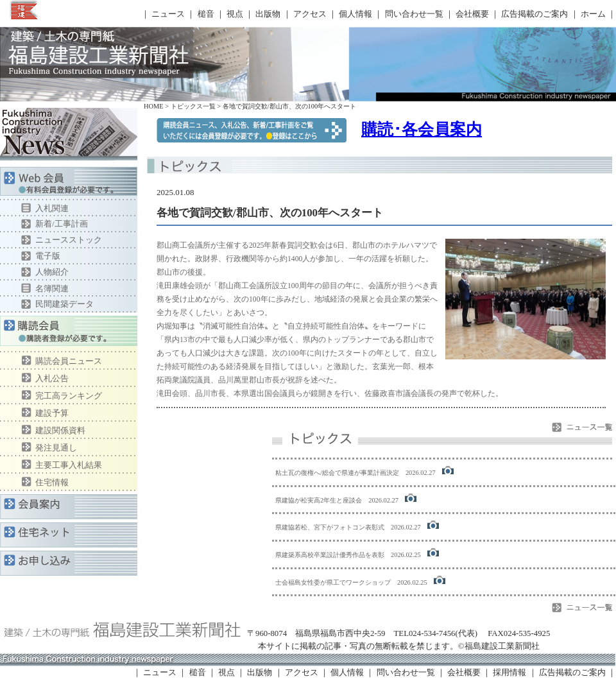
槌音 (206, 14)
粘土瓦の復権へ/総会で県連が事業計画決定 (337, 473)
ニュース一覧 (582, 427)
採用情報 (509, 673)
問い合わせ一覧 (414, 14)
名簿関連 (52, 288)
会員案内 (69, 507)
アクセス (310, 14)
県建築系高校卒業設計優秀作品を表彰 (330, 555)
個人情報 (355, 14)
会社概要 (472, 14)
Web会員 (69, 184)
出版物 (268, 14)
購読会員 (69, 334)
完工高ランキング (69, 396)
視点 (235, 14)
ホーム (593, 14)
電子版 (48, 256)
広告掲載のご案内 (535, 14)
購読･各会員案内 (422, 129)
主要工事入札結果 (69, 465)
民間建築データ (64, 304)
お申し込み (69, 563)
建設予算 (52, 413)
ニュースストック (69, 240)
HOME (154, 106)
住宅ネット (69, 535)
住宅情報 (52, 482)
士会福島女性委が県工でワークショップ (333, 582)
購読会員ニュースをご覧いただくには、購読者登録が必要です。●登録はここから (252, 131)
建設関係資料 (60, 430)
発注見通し (56, 448)
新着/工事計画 (62, 224)
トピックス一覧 (193, 106)
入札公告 (52, 378)
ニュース (168, 14)
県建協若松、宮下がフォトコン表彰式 (330, 527)
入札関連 (52, 208)
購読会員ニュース (69, 361)
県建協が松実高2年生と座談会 (319, 500)
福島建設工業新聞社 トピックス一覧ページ (97, 53)
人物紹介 (52, 272)
